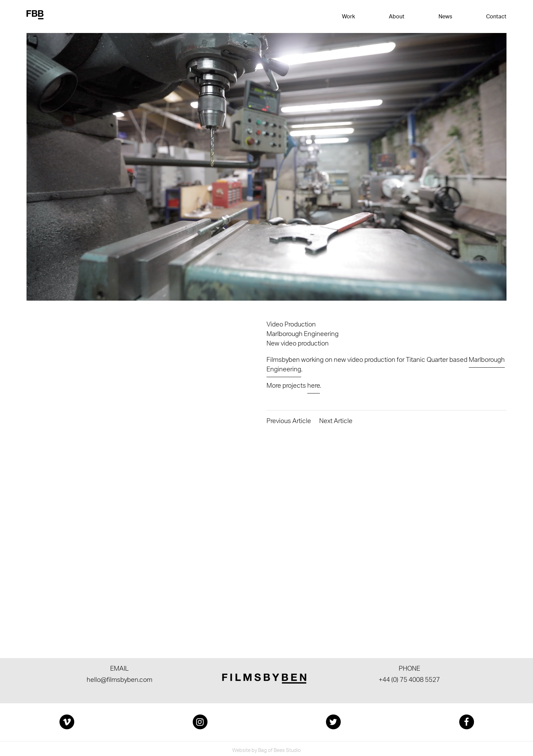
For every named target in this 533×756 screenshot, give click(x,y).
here (314, 387)
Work (348, 17)
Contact (496, 17)
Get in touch (64, 592)
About (397, 17)
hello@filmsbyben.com (119, 681)
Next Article (336, 422)
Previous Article (289, 422)
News (445, 17)
